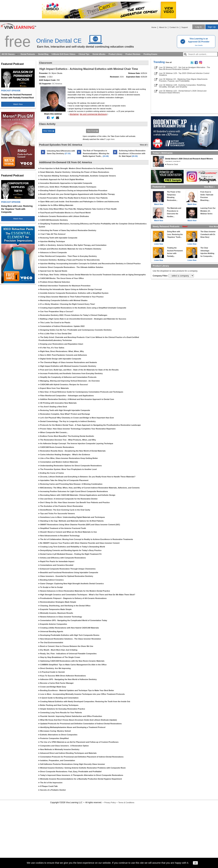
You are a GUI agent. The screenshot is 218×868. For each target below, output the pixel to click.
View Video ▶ (49, 131)
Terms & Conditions (126, 802)
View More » (209, 187)
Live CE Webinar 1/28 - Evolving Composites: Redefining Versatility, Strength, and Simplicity (182, 86)
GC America (57, 84)
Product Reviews (133, 54)
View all (169, 62)
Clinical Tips (84, 54)
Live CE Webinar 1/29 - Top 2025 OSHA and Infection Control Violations (184, 74)
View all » (144, 145)
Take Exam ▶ (92, 131)
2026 (122, 77)
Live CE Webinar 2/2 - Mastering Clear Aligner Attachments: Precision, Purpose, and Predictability (183, 80)
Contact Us (174, 27)
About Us (163, 27)
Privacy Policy (110, 802)
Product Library (115, 54)
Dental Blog (43, 54)
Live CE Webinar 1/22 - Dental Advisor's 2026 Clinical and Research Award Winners (183, 92)
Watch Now (18, 104)
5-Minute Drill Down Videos (64, 54)
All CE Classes (8, 54)
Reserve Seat (172, 164)
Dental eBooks (99, 54)
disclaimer (74, 114)
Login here (110, 139)
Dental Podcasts (28, 54)
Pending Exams (150, 54)
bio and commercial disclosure (93, 114)
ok (195, 863)
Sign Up (212, 27)
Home (154, 27)
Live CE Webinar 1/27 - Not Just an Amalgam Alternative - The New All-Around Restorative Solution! (184, 68)
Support (185, 27)
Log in (199, 27)
